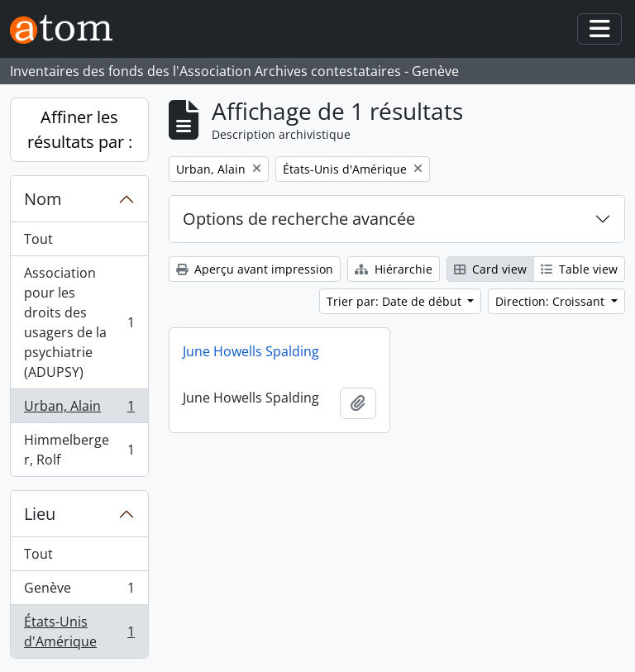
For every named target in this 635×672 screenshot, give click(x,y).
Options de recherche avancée (299, 219)
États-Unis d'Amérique (79, 631)
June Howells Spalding (251, 351)
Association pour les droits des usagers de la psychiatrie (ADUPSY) (79, 322)
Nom (43, 199)
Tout (38, 239)
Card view (490, 269)
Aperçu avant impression (255, 269)
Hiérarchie (394, 269)
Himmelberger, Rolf (79, 450)
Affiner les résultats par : (80, 129)
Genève (79, 591)
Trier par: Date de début (396, 301)
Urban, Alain (79, 410)
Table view (579, 269)
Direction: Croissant (551, 301)
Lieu (40, 514)
